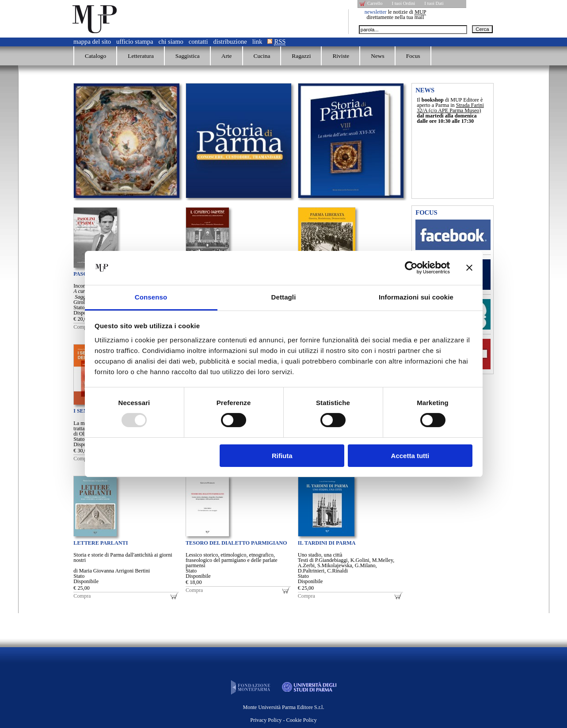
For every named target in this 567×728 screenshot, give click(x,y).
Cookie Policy (302, 720)
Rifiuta (282, 456)
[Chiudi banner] (469, 268)
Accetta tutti (410, 456)
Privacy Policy (266, 720)
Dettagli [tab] (284, 297)
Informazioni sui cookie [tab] (416, 297)
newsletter (376, 12)
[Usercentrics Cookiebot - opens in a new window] (411, 268)
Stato (79, 307)
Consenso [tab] (151, 297)
